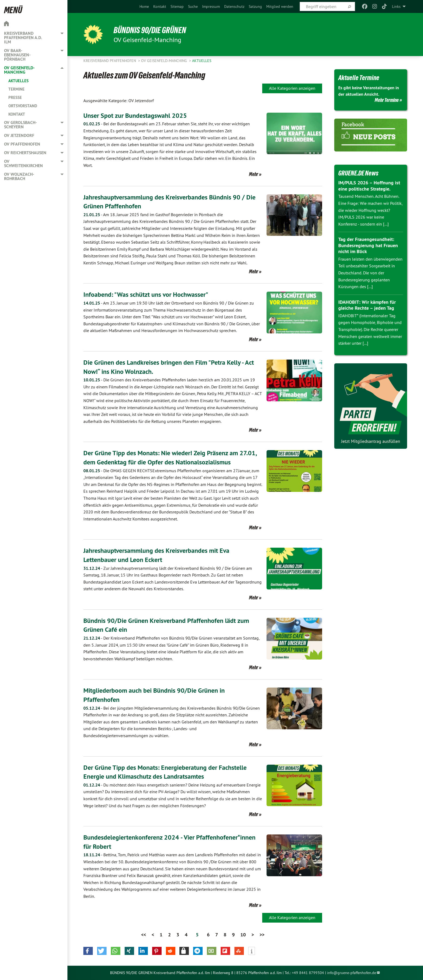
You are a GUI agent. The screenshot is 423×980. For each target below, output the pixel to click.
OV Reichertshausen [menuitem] (25, 153)
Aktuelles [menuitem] (18, 81)
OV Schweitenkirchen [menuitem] (23, 163)
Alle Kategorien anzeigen (292, 88)
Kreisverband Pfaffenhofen (110, 61)
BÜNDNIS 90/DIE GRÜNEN (150, 30)
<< (144, 935)
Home (144, 6)
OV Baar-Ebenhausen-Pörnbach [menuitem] (17, 55)
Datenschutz (234, 6)
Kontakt (160, 6)
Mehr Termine (387, 100)
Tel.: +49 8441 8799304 (304, 973)
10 (243, 935)
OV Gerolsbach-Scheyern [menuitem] (21, 125)
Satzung (255, 6)
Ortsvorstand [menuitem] (23, 106)
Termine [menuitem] (16, 89)
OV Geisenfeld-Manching (165, 61)
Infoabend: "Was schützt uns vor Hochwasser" (146, 294)
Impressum (211, 6)
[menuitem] (144, 6)
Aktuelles (202, 61)
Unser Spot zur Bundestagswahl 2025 (135, 115)
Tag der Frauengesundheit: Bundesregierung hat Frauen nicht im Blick (368, 245)
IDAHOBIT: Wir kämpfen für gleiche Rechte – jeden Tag (367, 305)
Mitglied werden (280, 6)
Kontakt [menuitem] (17, 114)
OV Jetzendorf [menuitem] (19, 135)
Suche (193, 6)
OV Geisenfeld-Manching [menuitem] (19, 70)
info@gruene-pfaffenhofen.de (352, 973)
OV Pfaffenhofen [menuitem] (22, 144)
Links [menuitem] (396, 6)
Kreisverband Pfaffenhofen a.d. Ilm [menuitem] (23, 38)
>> (262, 935)
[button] (88, 951)
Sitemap (177, 6)
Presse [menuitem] (15, 97)
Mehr (254, 174)
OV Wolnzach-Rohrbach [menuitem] (19, 176)
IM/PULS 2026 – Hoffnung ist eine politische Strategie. (369, 186)
